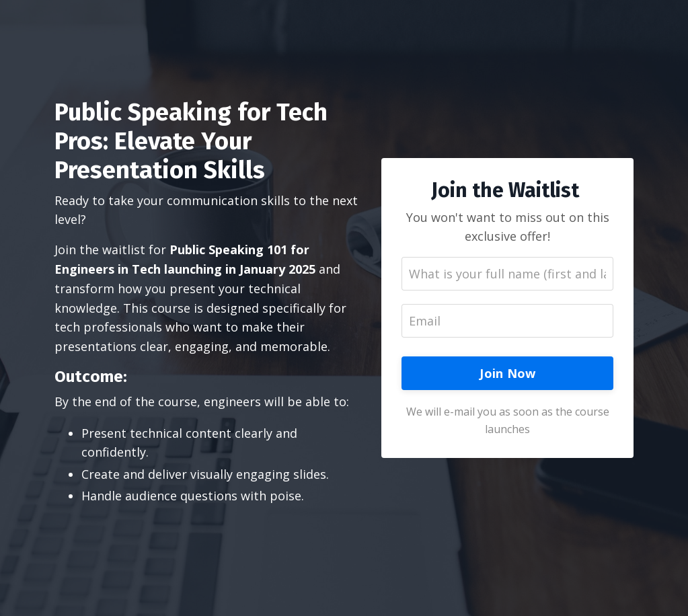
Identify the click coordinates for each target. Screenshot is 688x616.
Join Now (507, 373)
